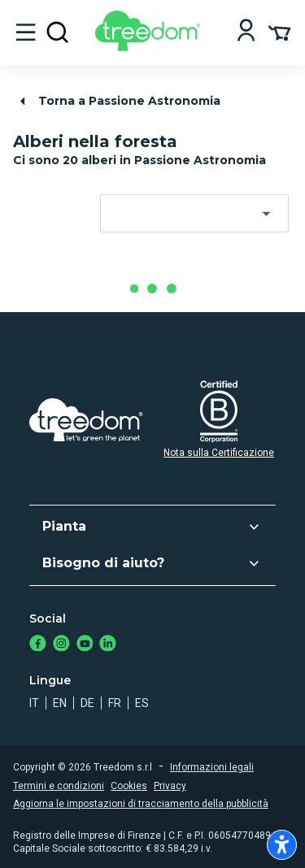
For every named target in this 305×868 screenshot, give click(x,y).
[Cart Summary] (279, 32)
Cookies (129, 786)
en (60, 703)
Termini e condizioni (59, 786)
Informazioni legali (212, 767)
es (142, 703)
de (87, 703)
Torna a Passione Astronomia (118, 101)
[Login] (246, 32)
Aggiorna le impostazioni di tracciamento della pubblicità (141, 804)
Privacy (170, 786)
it (34, 703)
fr (115, 703)
